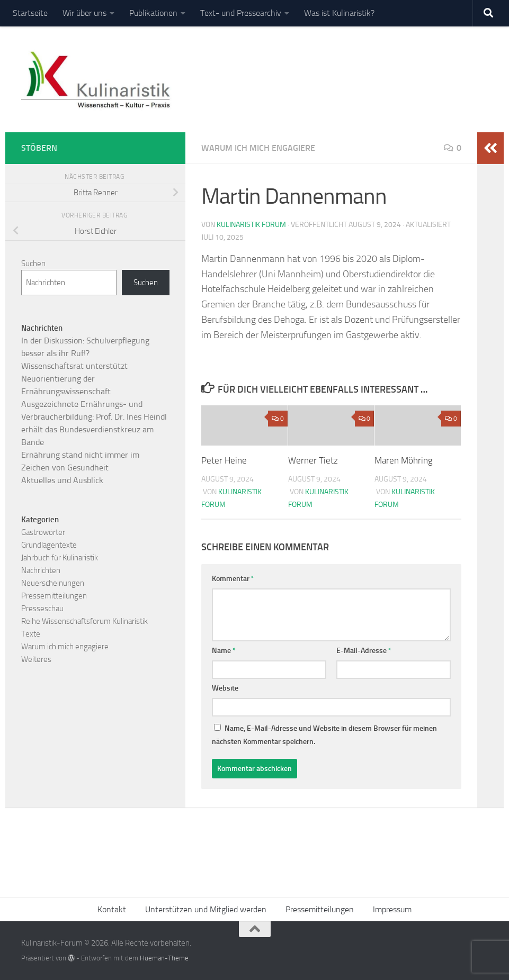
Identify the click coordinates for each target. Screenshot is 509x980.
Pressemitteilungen (54, 596)
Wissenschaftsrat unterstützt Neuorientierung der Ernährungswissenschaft (74, 379)
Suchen (33, 264)
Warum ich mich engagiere (258, 148)
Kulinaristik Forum (251, 225)
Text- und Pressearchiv (241, 13)
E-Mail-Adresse (364, 651)
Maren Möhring (404, 460)
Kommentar (233, 579)
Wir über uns (84, 13)
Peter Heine (224, 460)
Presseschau (42, 609)
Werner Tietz (313, 460)
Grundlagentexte (49, 545)
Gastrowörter (43, 532)
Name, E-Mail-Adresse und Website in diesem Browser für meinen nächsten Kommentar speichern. (324, 735)
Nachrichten (41, 570)
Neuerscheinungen (53, 583)
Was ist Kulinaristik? (339, 13)
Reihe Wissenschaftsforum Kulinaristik (84, 621)
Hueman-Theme (164, 958)
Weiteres (36, 659)
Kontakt (112, 909)
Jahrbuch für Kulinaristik (60, 558)
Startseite (30, 13)
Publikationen (153, 13)
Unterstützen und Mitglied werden (206, 909)
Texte (31, 634)
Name (224, 651)
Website (225, 688)
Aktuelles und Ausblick (62, 480)
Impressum (392, 909)
